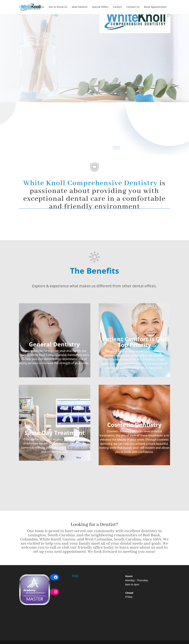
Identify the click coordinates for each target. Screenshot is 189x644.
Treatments (37, 7)
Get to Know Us (58, 7)
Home (22, 7)
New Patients (80, 7)
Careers (117, 7)
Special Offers (100, 7)
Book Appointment (155, 7)
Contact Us (133, 7)
